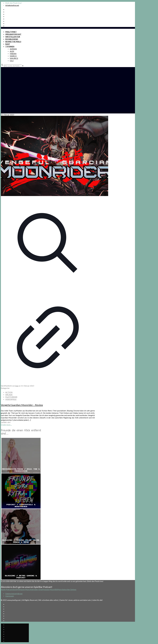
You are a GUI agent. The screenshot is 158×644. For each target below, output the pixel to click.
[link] (23, 66)
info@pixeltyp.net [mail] (12, 5)
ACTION (9, 392)
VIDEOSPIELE (11, 399)
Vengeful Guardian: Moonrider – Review (22, 405)
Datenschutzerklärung (14, 594)
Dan (17, 386)
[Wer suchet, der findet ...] (13, 66)
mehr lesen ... (7, 425)
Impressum (10, 596)
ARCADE (9, 395)
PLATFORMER (11, 397)
